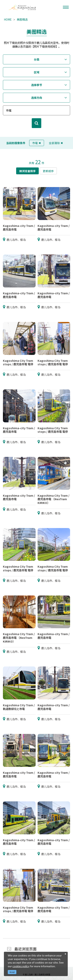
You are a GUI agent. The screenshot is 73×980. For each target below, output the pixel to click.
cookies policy (21, 966)
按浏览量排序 (27, 171)
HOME (8, 19)
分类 (37, 59)
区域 (37, 72)
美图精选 (22, 19)
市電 (37, 143)
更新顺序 (48, 171)
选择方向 (37, 98)
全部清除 (56, 143)
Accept (12, 972)
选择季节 (37, 85)
